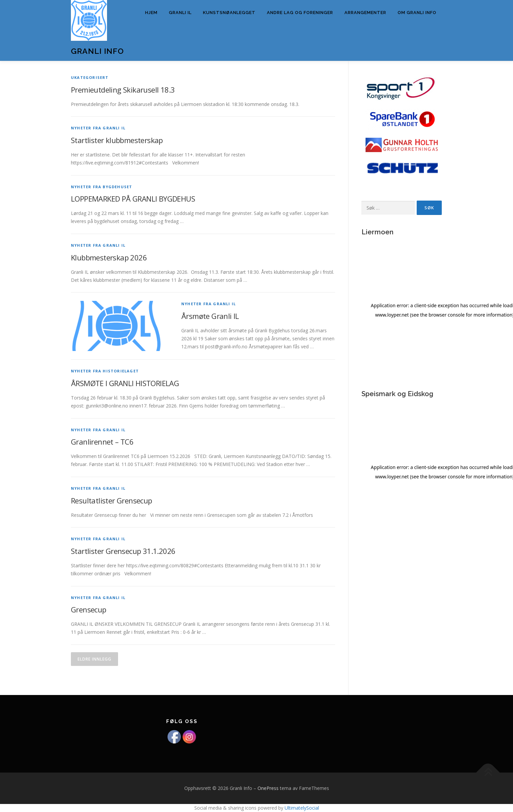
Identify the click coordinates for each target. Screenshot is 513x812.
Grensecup (89, 609)
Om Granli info (417, 13)
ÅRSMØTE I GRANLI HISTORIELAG (125, 383)
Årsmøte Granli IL (210, 316)
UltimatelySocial (302, 808)
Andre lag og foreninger (300, 13)
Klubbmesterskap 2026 (109, 257)
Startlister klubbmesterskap (117, 140)
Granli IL (180, 13)
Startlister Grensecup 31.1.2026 (123, 551)
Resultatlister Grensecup (112, 500)
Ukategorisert (90, 77)
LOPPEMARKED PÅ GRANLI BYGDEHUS (133, 199)
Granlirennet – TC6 (102, 442)
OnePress (268, 788)
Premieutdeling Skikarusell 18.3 (123, 90)
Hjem (151, 13)
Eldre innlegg (94, 659)
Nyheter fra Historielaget (105, 371)
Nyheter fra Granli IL (98, 128)
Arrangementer (365, 13)
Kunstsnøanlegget (229, 13)
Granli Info (97, 51)
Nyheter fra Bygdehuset (101, 187)
